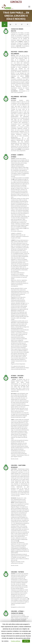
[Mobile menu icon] (29, 7)
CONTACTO (16, 2)
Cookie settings (16, 641)
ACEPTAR (26, 641)
